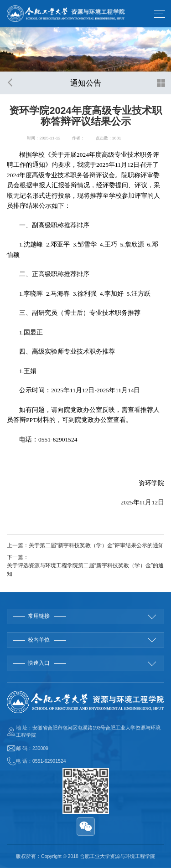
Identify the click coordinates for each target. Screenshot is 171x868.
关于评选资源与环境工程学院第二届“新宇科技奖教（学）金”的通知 (85, 570)
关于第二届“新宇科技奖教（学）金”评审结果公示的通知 (96, 545)
